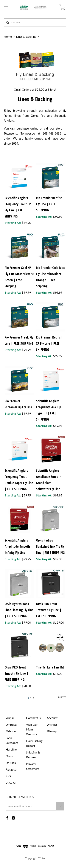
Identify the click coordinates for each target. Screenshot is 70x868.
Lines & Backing (26, 36)
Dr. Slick (11, 763)
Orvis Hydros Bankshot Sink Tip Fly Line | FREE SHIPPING (50, 546)
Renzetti (11, 769)
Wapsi (10, 718)
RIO (8, 776)
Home (8, 36)
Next (62, 697)
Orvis (9, 756)
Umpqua (11, 724)
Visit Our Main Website (32, 729)
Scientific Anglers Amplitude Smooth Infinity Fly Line (17, 546)
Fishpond (11, 731)
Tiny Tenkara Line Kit (50, 667)
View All (11, 783)
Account (52, 718)
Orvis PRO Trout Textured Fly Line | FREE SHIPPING (49, 610)
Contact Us (33, 718)
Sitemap (52, 731)
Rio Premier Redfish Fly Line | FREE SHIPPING (49, 204)
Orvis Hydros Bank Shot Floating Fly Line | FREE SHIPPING (19, 610)
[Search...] (35, 23)
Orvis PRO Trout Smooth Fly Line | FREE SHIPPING (17, 673)
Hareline (11, 749)
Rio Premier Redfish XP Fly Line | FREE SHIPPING (49, 343)
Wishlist (52, 724)
